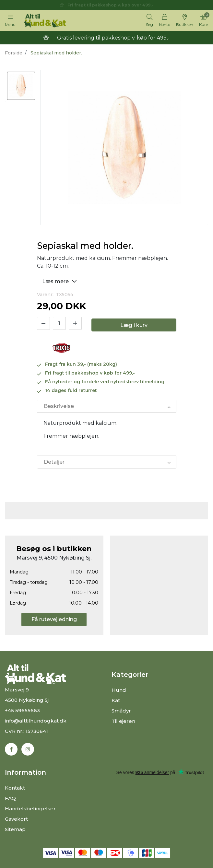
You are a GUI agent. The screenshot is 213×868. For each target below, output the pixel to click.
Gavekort (16, 819)
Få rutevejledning (54, 619)
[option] (21, 86)
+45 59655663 (22, 710)
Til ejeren (123, 721)
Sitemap (15, 829)
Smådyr (121, 711)
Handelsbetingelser (30, 809)
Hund (119, 690)
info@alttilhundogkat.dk (36, 721)
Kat (116, 700)
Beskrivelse (59, 406)
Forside (14, 53)
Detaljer (54, 462)
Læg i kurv (134, 325)
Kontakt (15, 788)
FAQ (10, 798)
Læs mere (60, 281)
